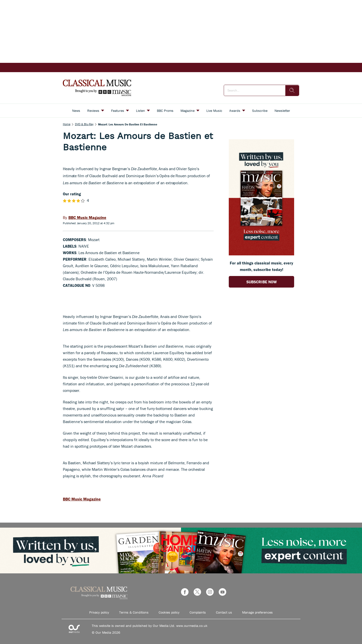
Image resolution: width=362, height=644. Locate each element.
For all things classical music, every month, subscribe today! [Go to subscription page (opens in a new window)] (261, 266)
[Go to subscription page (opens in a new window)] (261, 254)
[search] (292, 90)
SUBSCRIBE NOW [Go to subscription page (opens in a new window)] (262, 282)
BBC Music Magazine (82, 499)
